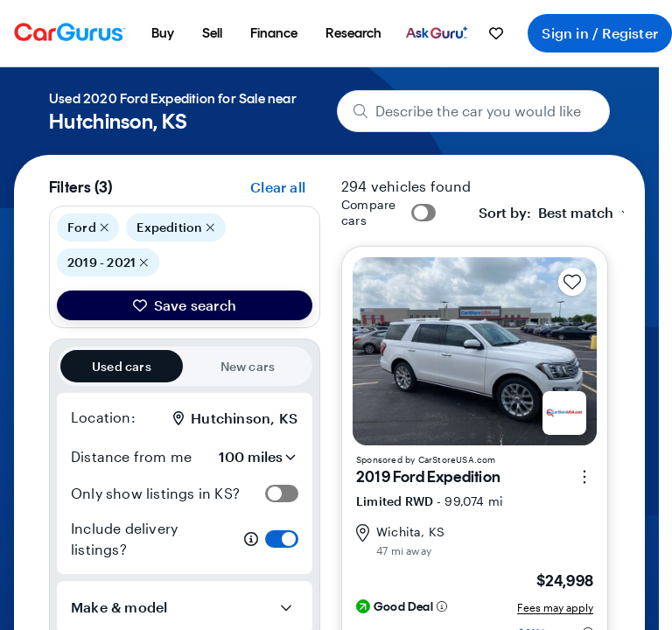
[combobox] (556, 213)
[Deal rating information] (442, 606)
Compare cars (368, 212)
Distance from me (131, 456)
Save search (185, 305)
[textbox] (546, 213)
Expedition (176, 227)
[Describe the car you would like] (474, 111)
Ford (88, 227)
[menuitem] (163, 33)
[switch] (282, 493)
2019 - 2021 (108, 262)
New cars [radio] (248, 366)
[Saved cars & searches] (496, 33)
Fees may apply (555, 607)
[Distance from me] (249, 457)
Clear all (278, 187)
